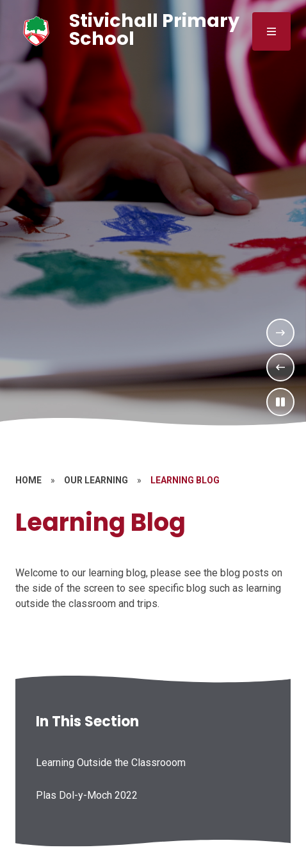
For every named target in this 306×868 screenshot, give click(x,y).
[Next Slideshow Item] (280, 333)
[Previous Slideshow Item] (280, 367)
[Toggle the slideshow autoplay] (280, 402)
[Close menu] (271, 31)
